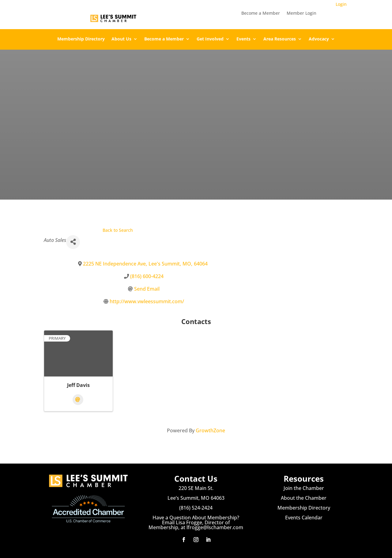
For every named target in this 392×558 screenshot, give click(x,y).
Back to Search (118, 230)
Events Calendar (304, 518)
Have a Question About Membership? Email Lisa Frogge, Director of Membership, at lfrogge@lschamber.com (196, 522)
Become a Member (261, 13)
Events (243, 39)
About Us (121, 39)
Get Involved (210, 39)
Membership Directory (81, 39)
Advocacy (319, 39)
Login (341, 4)
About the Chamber (304, 498)
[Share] (73, 242)
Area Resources (280, 39)
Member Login (302, 13)
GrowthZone (210, 430)
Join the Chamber (304, 488)
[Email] (78, 400)
